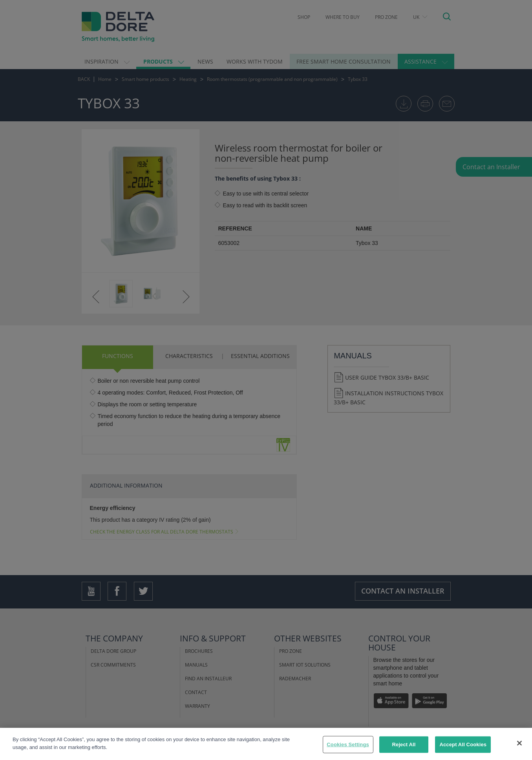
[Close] (519, 751)
